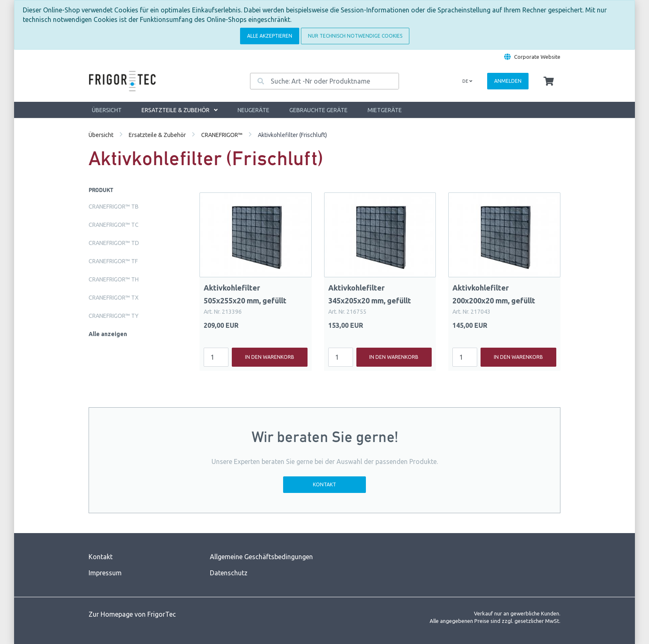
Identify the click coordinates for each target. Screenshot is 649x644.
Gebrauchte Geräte (318, 110)
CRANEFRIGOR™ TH (114, 279)
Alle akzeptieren (270, 36)
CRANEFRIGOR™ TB (114, 207)
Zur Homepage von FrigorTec (132, 614)
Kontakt (324, 484)
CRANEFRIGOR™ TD (114, 243)
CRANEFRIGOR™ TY (114, 316)
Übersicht (107, 110)
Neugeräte (254, 110)
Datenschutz (229, 573)
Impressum (105, 573)
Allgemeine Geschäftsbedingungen (261, 557)
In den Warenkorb (270, 357)
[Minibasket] (549, 82)
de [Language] (467, 81)
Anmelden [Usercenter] (508, 81)
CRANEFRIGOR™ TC (114, 225)
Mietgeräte (385, 110)
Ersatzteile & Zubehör (180, 110)
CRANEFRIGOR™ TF (113, 261)
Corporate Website (537, 57)
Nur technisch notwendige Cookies (355, 36)
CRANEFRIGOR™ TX (114, 298)
